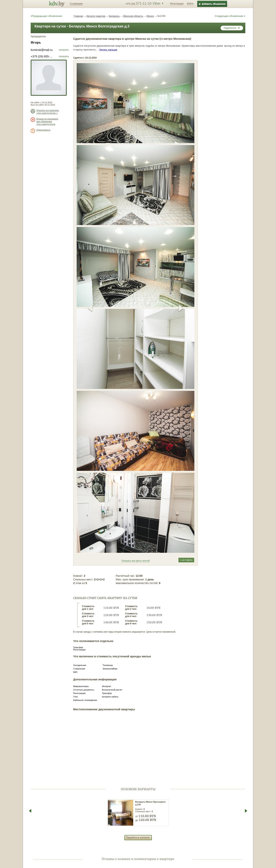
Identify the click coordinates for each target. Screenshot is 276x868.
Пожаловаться (43, 130)
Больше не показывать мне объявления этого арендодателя (47, 121)
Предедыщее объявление (46, 16)
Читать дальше (108, 50)
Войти (190, 4)
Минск (150, 16)
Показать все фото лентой (135, 561)
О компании (76, 4)
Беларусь (114, 16)
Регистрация (177, 4)
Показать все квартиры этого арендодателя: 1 (48, 112)
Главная (78, 16)
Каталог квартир (96, 16)
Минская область (133, 16)
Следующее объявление (230, 16)
